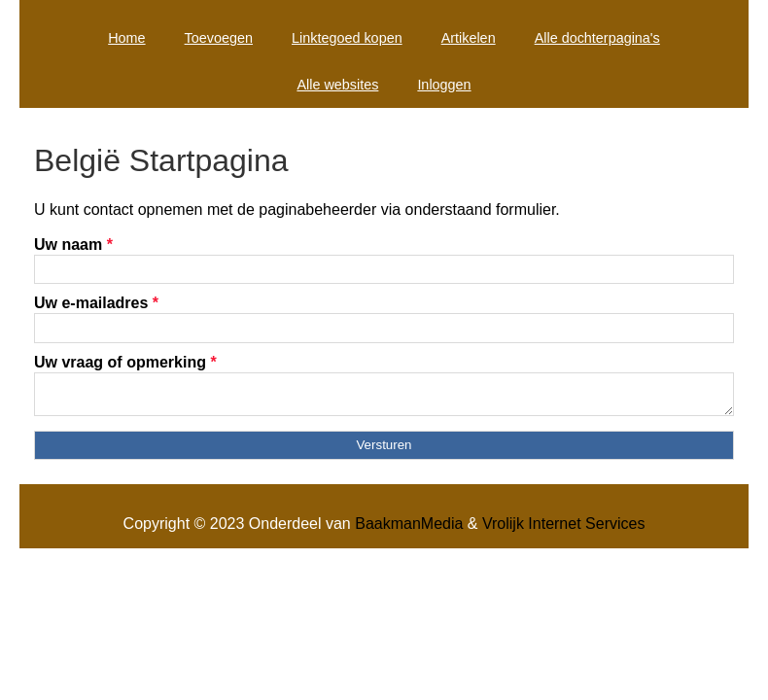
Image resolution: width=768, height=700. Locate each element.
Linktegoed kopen (347, 38)
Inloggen (444, 85)
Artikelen (469, 38)
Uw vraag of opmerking (125, 362)
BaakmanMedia (409, 529)
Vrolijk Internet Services (563, 529)
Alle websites (337, 85)
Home (126, 38)
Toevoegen (219, 38)
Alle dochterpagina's (597, 38)
